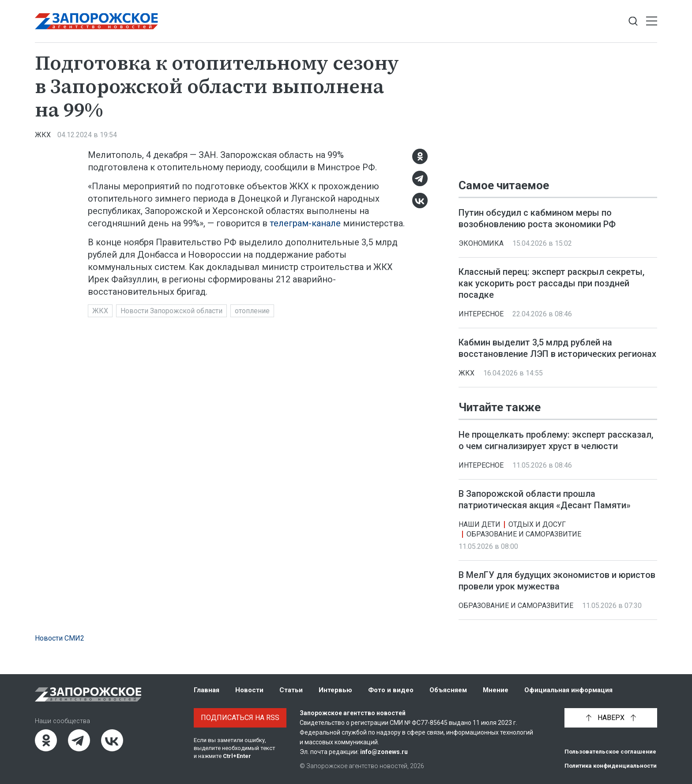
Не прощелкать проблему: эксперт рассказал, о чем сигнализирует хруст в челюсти (556, 441)
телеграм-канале (305, 223)
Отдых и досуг (537, 525)
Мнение (496, 690)
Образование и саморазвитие (524, 535)
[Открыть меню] (652, 21)
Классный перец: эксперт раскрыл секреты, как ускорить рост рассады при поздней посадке (551, 283)
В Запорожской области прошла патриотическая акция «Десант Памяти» (545, 500)
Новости (249, 690)
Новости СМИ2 (60, 638)
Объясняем (448, 690)
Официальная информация (568, 690)
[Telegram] (420, 178)
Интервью (335, 690)
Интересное (481, 314)
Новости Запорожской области (171, 311)
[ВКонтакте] (420, 201)
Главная (207, 690)
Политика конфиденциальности (611, 766)
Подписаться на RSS (240, 718)
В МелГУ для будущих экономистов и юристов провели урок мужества (557, 581)
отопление (252, 311)
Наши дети (480, 525)
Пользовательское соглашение (610, 752)
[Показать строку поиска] (633, 21)
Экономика (481, 243)
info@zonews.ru (384, 752)
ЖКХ (43, 135)
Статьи (291, 690)
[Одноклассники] (420, 156)
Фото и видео (391, 690)
